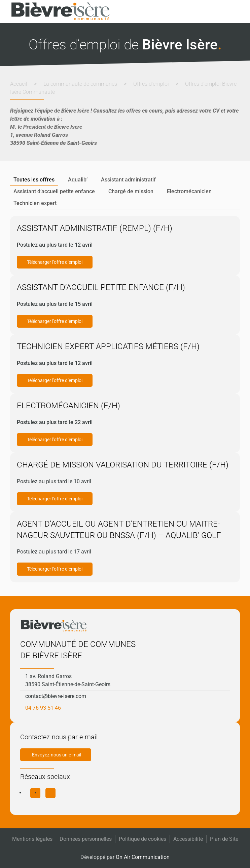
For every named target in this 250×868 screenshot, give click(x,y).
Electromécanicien (189, 191)
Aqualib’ (78, 180)
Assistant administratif (128, 180)
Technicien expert (35, 203)
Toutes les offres (34, 180)
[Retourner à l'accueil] (61, 11)
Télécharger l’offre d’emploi (55, 262)
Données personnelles (86, 839)
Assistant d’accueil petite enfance (54, 191)
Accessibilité (188, 839)
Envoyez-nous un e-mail (57, 755)
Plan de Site (224, 839)
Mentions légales (32, 839)
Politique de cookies (142, 839)
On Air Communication (143, 857)
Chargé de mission (131, 191)
